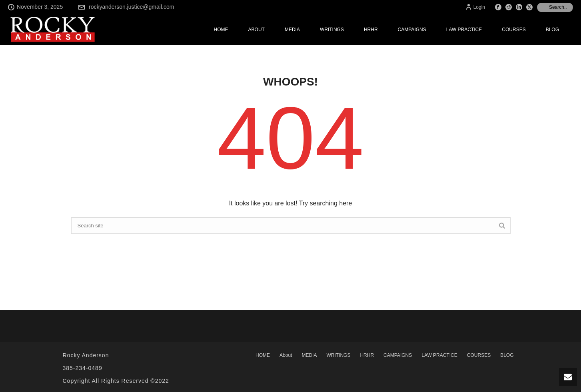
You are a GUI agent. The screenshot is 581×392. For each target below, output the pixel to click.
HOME (221, 30)
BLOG (552, 30)
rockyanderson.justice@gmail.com (131, 7)
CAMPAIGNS (412, 30)
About (257, 30)
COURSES (514, 30)
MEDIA (292, 30)
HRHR (371, 30)
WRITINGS (332, 30)
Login (475, 7)
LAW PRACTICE (464, 30)
